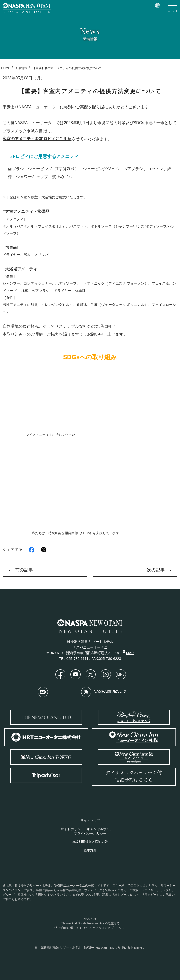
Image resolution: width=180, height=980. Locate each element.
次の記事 (160, 570)
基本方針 (90, 850)
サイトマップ (90, 821)
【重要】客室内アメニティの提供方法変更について (67, 68)
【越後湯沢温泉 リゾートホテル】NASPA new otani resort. (77, 947)
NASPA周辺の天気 (104, 692)
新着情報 (21, 68)
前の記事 (20, 570)
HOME (6, 68)
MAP (128, 653)
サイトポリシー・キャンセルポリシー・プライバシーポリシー (90, 831)
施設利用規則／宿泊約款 (90, 842)
